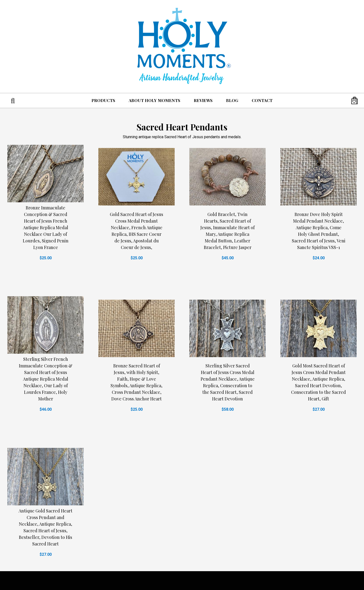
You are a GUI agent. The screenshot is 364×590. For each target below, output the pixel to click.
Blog (232, 100)
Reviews (203, 100)
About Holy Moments (154, 100)
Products (103, 100)
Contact (262, 100)
